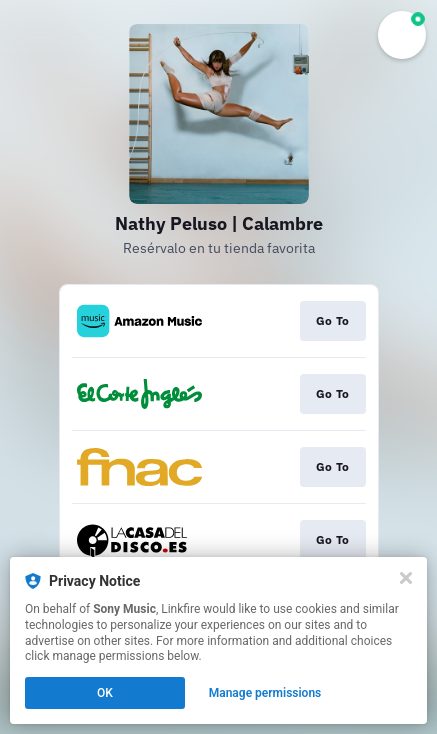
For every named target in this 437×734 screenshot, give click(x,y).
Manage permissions (265, 693)
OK (105, 693)
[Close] (406, 578)
